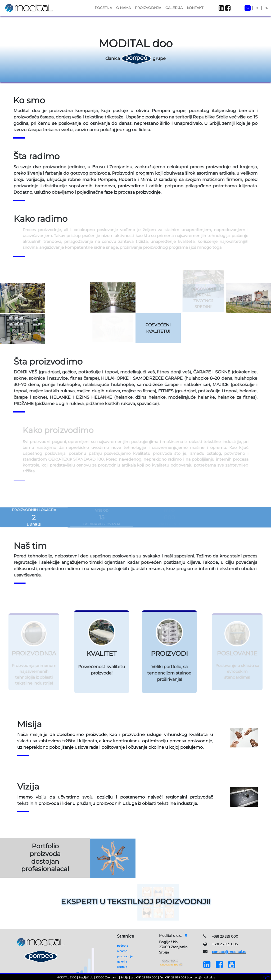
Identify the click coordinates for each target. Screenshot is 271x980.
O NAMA (123, 8)
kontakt (122, 967)
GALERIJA (174, 8)
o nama (122, 951)
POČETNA (103, 8)
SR (248, 8)
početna (123, 946)
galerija (122, 962)
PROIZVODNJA (148, 8)
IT (257, 8)
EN (266, 8)
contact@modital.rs (229, 952)
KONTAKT (195, 8)
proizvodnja (125, 956)
